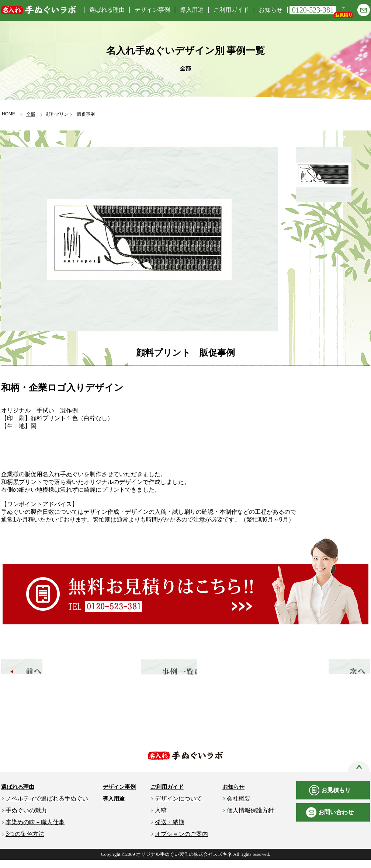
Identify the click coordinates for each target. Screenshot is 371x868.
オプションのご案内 (181, 842)
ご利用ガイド (231, 10)
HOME (8, 114)
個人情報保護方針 (250, 818)
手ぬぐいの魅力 (26, 818)
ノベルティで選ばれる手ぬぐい (47, 807)
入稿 (161, 818)
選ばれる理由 (107, 10)
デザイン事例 (152, 10)
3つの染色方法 (25, 842)
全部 (31, 114)
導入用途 (192, 10)
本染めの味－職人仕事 (35, 830)
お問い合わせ (336, 820)
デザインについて (178, 807)
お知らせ (271, 10)
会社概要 (239, 807)
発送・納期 (170, 830)
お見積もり (336, 798)
